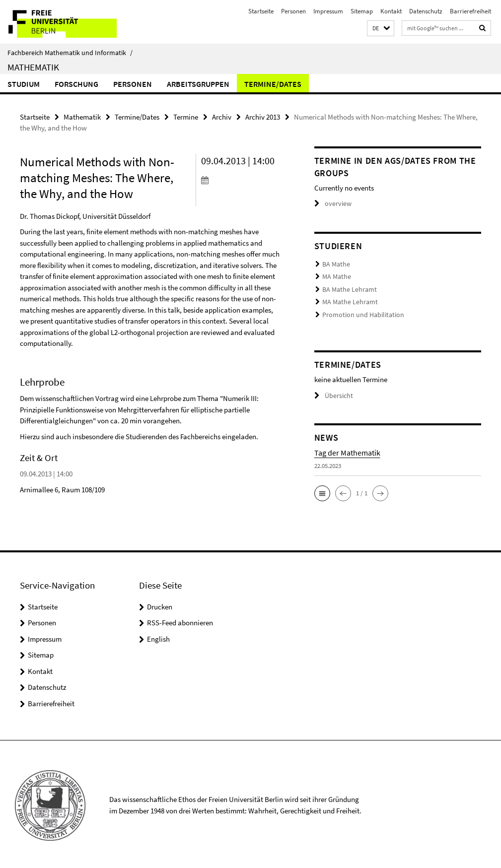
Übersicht (332, 393)
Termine (186, 117)
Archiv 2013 (263, 117)
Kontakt (391, 11)
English (158, 636)
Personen (293, 11)
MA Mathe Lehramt (347, 300)
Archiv (222, 117)
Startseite (261, 11)
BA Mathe (335, 264)
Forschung (76, 84)
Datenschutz (426, 11)
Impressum (328, 11)
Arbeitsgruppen (198, 84)
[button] (381, 29)
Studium (24, 84)
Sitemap (362, 11)
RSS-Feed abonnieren (180, 620)
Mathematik (33, 67)
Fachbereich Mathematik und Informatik (70, 53)
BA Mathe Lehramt (347, 289)
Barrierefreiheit (470, 11)
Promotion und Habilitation (359, 313)
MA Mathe (335, 276)
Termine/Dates (273, 84)
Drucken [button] (160, 604)
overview (331, 204)
